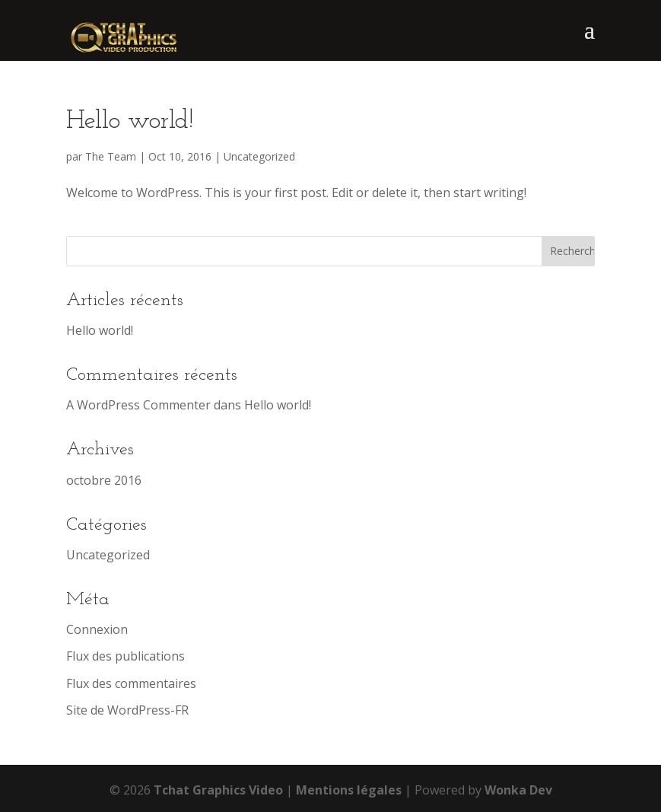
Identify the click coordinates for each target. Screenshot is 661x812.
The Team (111, 156)
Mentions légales (349, 790)
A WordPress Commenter (138, 405)
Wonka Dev (518, 790)
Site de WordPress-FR (127, 710)
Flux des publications (126, 656)
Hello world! (130, 121)
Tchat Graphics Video (218, 790)
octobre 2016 (104, 480)
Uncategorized (259, 156)
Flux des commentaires (131, 683)
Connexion (97, 629)
